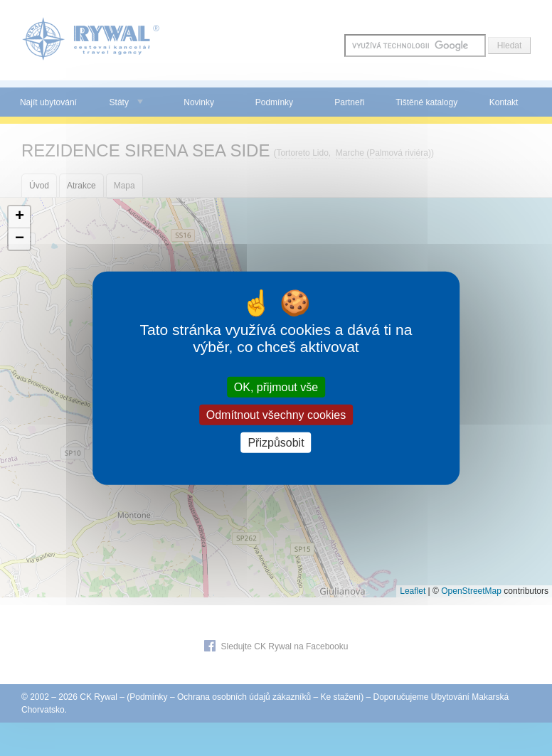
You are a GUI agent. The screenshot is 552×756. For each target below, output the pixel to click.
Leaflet (413, 591)
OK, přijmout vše (276, 387)
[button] (19, 217)
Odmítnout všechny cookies (276, 414)
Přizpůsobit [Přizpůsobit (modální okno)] (276, 443)
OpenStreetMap (471, 591)
